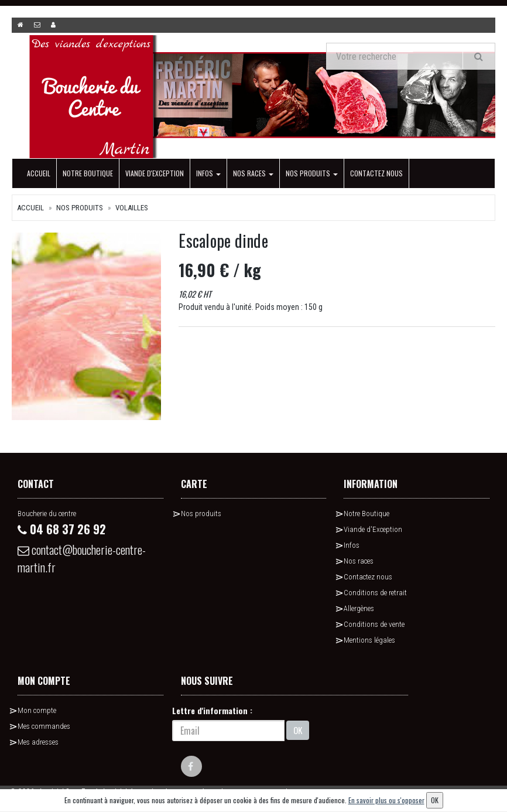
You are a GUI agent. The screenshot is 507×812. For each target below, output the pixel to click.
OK (298, 730)
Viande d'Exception (155, 173)
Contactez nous (376, 173)
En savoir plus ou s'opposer (386, 800)
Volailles (132, 208)
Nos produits (312, 173)
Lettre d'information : (212, 710)
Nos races (253, 173)
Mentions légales (369, 640)
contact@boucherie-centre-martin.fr (82, 558)
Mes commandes (44, 726)
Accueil (39, 173)
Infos (208, 173)
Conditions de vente (374, 624)
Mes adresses (38, 742)
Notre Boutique (88, 173)
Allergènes (359, 608)
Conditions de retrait (375, 593)
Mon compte (37, 710)
